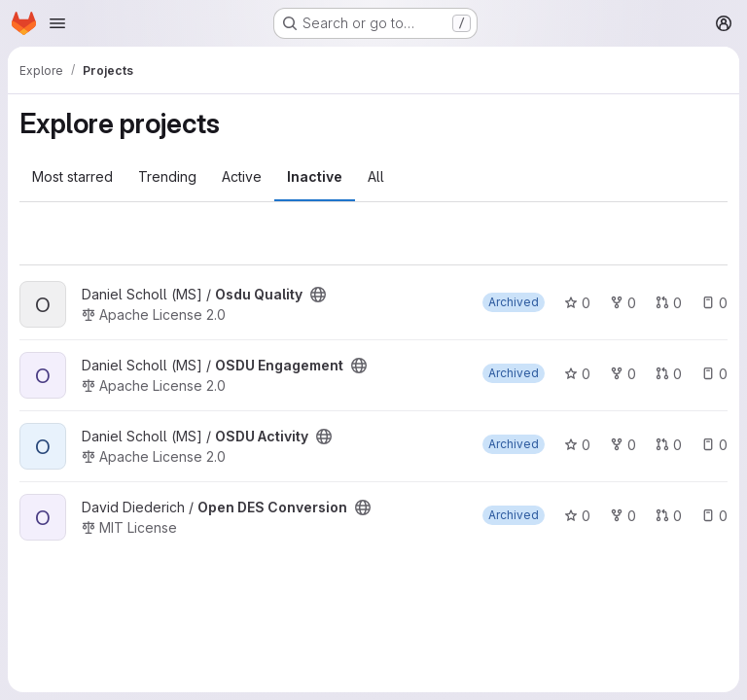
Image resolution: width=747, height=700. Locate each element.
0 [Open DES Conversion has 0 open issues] (714, 516)
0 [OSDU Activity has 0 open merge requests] (669, 445)
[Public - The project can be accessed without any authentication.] (318, 295)
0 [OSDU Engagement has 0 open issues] (714, 374)
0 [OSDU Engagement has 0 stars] (577, 374)
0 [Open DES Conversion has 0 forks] (623, 516)
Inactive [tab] (315, 176)
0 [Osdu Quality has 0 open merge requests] (669, 303)
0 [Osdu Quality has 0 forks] (623, 303)
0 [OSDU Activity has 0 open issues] (714, 445)
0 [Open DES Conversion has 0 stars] (577, 516)
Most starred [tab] (72, 176)
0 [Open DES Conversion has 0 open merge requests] (669, 516)
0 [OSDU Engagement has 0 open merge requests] (669, 374)
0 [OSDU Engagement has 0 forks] (623, 374)
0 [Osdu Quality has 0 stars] (577, 303)
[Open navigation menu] (57, 23)
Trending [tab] (167, 176)
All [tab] (376, 176)
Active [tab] (242, 176)
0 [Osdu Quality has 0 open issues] (714, 303)
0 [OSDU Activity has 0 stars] (577, 445)
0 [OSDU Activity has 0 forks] (623, 445)
